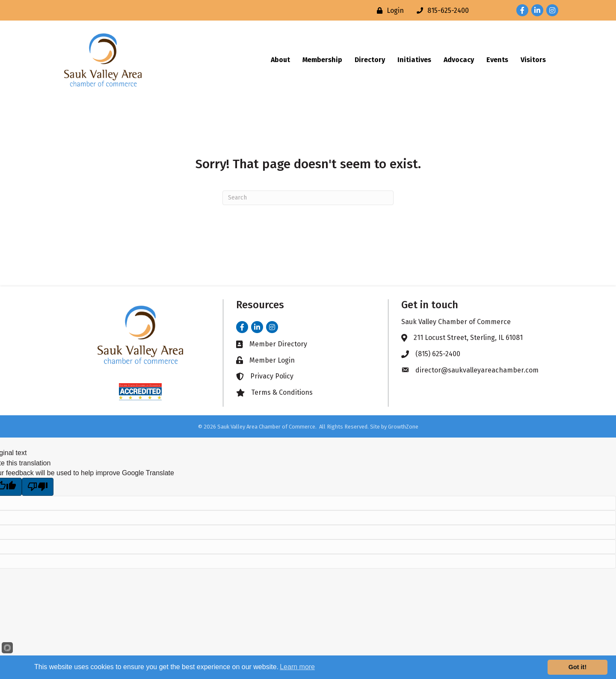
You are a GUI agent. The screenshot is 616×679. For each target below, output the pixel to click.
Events (497, 60)
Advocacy (459, 60)
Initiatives (414, 60)
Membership (322, 60)
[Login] (388, 10)
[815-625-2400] (441, 10)
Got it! (577, 667)
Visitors (533, 60)
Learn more (297, 667)
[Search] (308, 198)
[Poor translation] (38, 487)
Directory (370, 60)
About (280, 60)
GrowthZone (403, 427)
